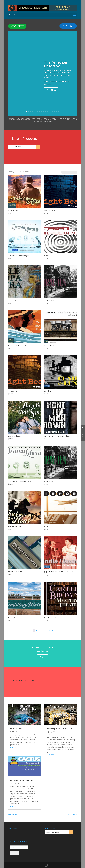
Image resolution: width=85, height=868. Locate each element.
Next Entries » (72, 810)
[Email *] (19, 843)
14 (51, 108)
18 (58, 108)
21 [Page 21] (50, 627)
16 (55, 108)
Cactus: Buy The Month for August (22, 777)
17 (57, 108)
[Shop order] (69, 168)
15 (53, 108)
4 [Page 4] (39, 627)
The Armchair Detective (56, 60)
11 (45, 108)
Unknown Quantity (17, 725)
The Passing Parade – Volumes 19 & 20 (60, 725)
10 (43, 108)
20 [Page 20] (47, 627)
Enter (42, 653)
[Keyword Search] (22, 143)
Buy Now (51, 86)
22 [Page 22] (53, 627)
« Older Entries (13, 810)
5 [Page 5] (41, 627)
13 (49, 108)
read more (14, 743)
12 (47, 108)
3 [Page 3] (36, 627)
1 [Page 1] (32, 627)
